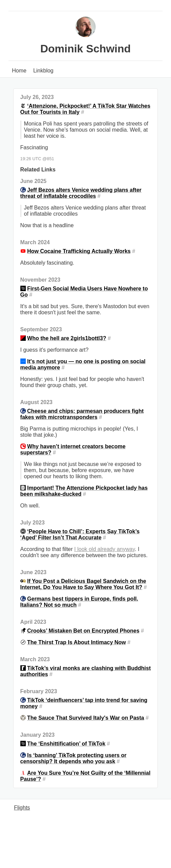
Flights (22, 808)
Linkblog (43, 71)
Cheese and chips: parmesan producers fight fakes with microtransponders (82, 414)
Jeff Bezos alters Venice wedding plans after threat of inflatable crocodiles (81, 193)
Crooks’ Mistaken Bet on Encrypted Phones (83, 631)
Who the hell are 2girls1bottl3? (67, 338)
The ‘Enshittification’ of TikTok (66, 744)
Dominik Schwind (86, 49)
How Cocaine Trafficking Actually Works (79, 251)
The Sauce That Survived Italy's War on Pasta (86, 718)
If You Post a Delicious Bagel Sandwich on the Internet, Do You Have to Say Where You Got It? (83, 584)
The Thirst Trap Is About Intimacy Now (77, 642)
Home (19, 71)
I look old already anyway (104, 549)
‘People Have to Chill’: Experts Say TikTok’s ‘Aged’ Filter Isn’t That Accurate (80, 535)
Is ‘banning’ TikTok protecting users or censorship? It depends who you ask (73, 758)
